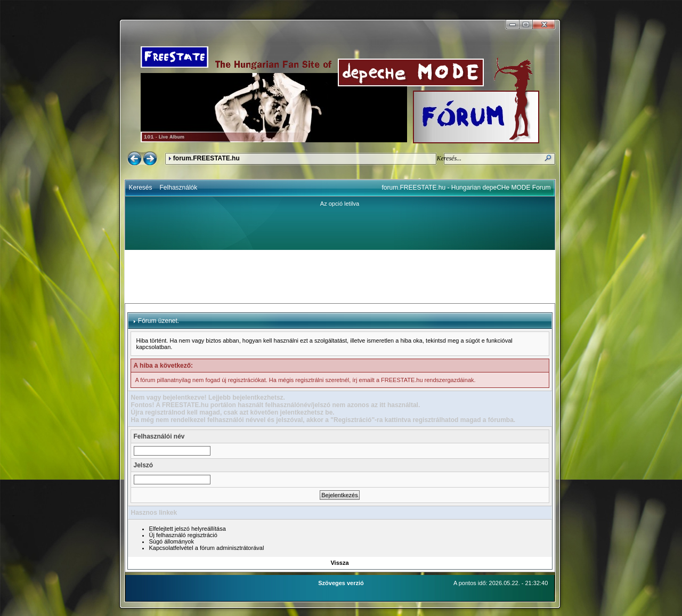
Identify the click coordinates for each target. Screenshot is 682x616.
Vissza (339, 563)
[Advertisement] (340, 277)
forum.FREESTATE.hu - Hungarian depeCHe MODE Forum (466, 188)
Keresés (141, 188)
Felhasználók (179, 188)
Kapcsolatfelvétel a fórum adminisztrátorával (207, 548)
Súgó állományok (172, 541)
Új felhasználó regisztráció (183, 535)
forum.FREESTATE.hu (206, 158)
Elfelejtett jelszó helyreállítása (188, 529)
